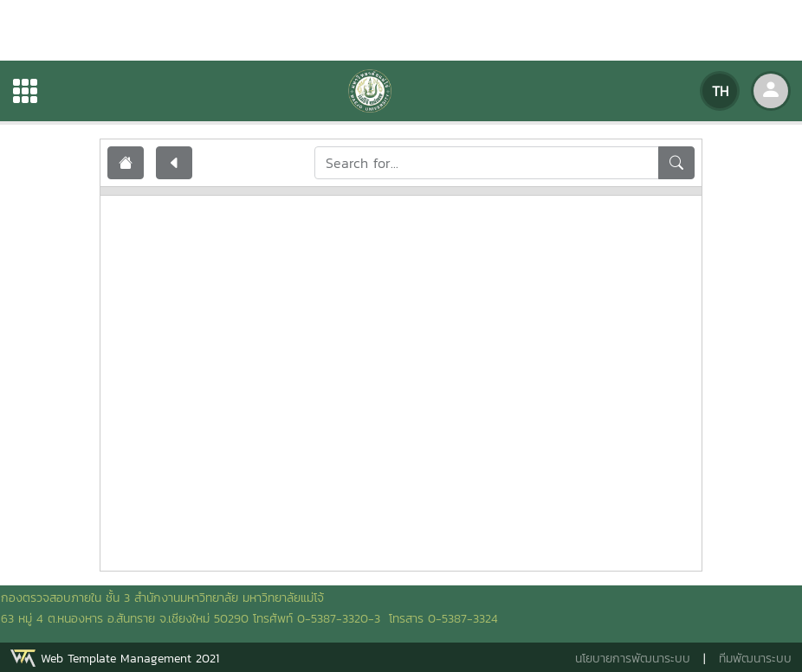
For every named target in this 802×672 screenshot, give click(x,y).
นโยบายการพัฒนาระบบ (633, 659)
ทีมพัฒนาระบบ (755, 659)
